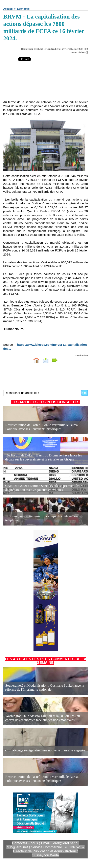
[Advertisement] (45, 84)
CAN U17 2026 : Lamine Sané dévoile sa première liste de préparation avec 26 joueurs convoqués (44, 488)
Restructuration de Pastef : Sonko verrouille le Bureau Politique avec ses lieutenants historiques (42, 427)
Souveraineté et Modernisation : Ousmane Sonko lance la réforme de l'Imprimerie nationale (45, 687)
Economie (23, 9)
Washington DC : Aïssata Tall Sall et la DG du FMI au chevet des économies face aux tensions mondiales (43, 718)
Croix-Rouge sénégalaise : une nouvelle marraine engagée (45, 750)
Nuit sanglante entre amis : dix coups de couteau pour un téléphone (44, 518)
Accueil (8, 9)
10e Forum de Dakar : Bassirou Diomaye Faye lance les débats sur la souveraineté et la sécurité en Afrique (44, 457)
